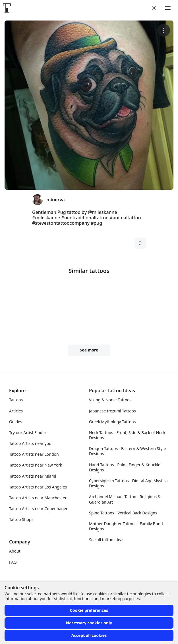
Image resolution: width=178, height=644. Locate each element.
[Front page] (7, 8)
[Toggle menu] (168, 8)
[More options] (164, 30)
